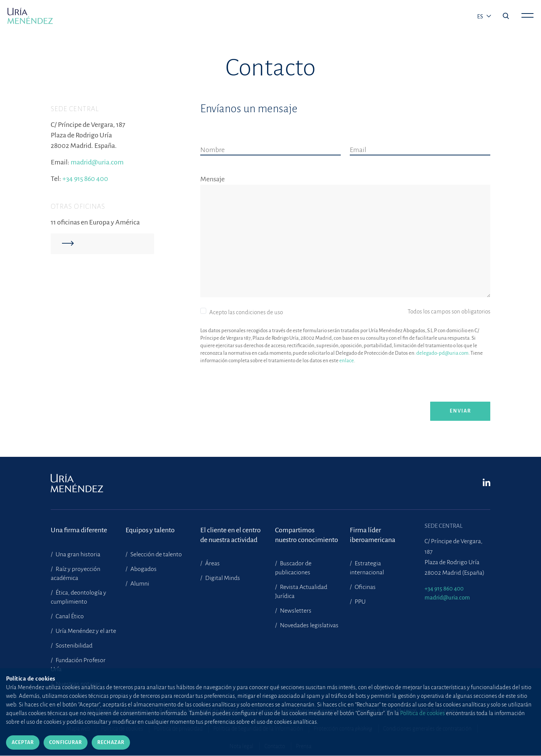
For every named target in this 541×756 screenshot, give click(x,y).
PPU (360, 602)
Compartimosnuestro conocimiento (307, 535)
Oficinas (365, 587)
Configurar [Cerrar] (66, 742)
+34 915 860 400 (85, 179)
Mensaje (212, 179)
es (481, 17)
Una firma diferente (79, 530)
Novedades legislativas (309, 625)
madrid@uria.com (97, 162)
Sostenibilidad (73, 646)
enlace (347, 361)
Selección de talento (156, 554)
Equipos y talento (150, 530)
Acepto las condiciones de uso (246, 312)
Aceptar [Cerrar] (23, 742)
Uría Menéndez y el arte (85, 631)
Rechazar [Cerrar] (111, 742)
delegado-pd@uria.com (442, 353)
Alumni (139, 584)
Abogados (143, 569)
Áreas (212, 563)
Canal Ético (69, 616)
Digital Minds (222, 578)
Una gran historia (77, 554)
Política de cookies (422, 713)
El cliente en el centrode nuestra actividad (230, 535)
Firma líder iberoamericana (373, 535)
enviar (460, 411)
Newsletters (295, 611)
